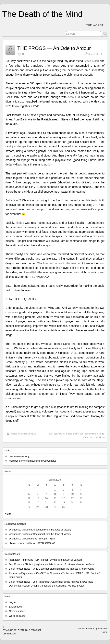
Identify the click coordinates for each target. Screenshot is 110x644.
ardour (69, 434)
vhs (96, 437)
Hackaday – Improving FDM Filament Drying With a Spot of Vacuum (46, 560)
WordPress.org (17, 616)
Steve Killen (91, 61)
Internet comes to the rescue (61, 263)
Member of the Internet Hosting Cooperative (33, 461)
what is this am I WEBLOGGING (38, 543)
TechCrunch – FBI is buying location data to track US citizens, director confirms (52, 564)
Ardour (72, 97)
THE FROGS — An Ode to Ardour (54, 48)
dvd (82, 434)
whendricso (15, 530)
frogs (101, 434)
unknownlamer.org (19, 456)
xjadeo (20, 223)
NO (24, 54)
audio (76, 434)
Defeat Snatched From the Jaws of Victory (48, 530)
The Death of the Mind (42, 14)
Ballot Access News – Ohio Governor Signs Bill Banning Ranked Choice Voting (52, 569)
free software (91, 434)
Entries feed (15, 607)
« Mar (8, 514)
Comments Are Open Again (40, 539)
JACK (97, 205)
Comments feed (18, 611)
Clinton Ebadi (9, 634)
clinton (24, 434)
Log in (12, 602)
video (102, 437)
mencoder (88, 437)
